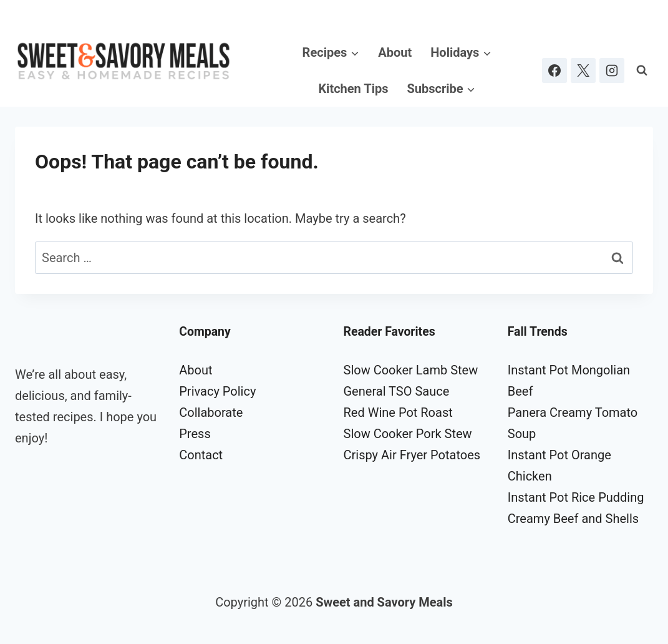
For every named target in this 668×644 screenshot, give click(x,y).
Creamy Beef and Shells (573, 519)
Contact (201, 455)
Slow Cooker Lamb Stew (411, 370)
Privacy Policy (217, 391)
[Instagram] (612, 71)
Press (195, 434)
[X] (583, 71)
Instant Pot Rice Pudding (576, 497)
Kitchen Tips (353, 89)
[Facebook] (554, 71)
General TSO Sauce (397, 391)
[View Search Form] (642, 71)
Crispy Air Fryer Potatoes (412, 455)
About (395, 52)
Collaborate (211, 412)
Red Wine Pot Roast (398, 412)
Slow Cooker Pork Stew (408, 434)
